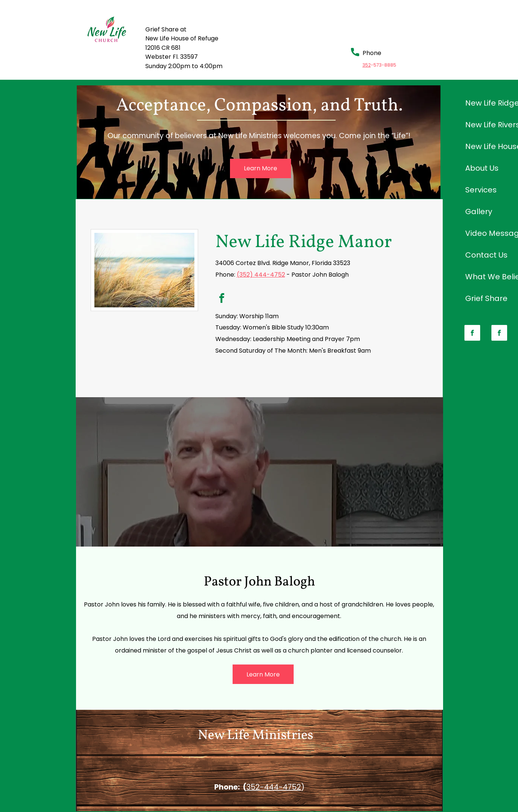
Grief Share (486, 298)
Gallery (479, 212)
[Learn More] (260, 168)
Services (481, 190)
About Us (482, 168)
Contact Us (486, 255)
